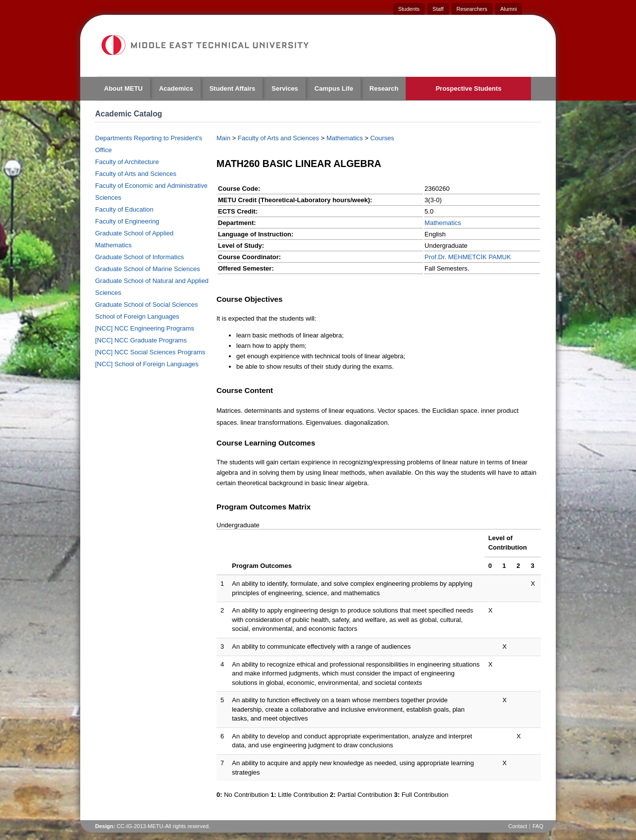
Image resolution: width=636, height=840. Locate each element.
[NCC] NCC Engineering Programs (145, 328)
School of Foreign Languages (137, 316)
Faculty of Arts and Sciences (136, 174)
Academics (176, 88)
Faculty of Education (124, 209)
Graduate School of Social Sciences (146, 305)
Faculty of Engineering (127, 221)
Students (409, 9)
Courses (382, 138)
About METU (123, 88)
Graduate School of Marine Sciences (148, 269)
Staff (438, 9)
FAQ (538, 826)
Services (285, 88)
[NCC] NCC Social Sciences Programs (150, 352)
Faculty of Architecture (127, 162)
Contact (518, 826)
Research (384, 88)
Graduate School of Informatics (139, 257)
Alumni (509, 9)
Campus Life (334, 88)
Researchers (472, 9)
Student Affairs (233, 88)
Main (223, 138)
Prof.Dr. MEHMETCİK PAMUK (468, 257)
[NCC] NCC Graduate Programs (141, 340)
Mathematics (345, 138)
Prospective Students (468, 88)
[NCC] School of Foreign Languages (147, 364)
